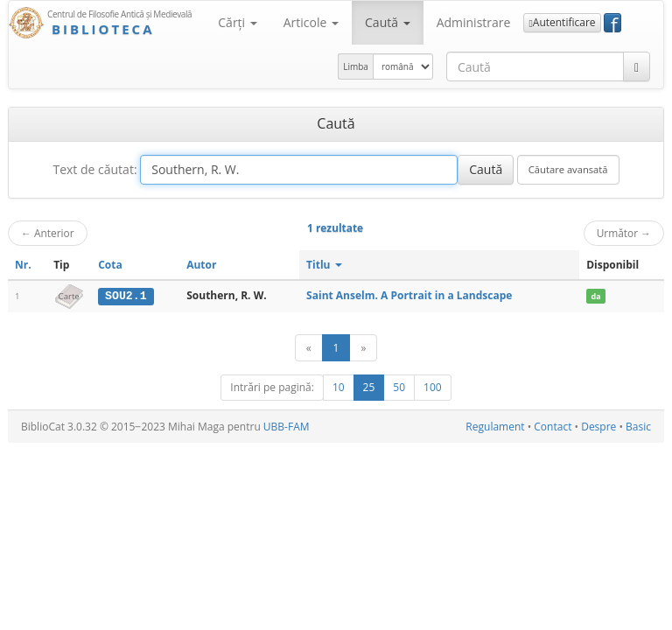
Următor (624, 233)
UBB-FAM (287, 427)
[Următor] (363, 348)
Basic (638, 427)
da (596, 296)
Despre (598, 427)
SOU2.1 (126, 296)
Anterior (48, 233)
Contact (553, 427)
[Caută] (637, 66)
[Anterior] (309, 348)
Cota (110, 265)
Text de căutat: (94, 169)
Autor (201, 265)
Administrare (474, 22)
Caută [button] (388, 22)
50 (399, 387)
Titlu (324, 265)
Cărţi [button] (237, 22)
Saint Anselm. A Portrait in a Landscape (409, 295)
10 (339, 387)
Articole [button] (311, 22)
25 (369, 387)
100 (433, 387)
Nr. (23, 265)
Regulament (495, 427)
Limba (356, 66)
